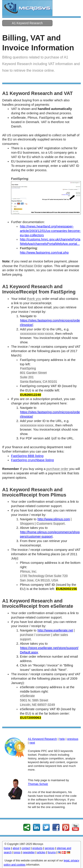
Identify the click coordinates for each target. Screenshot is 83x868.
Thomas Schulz (38, 784)
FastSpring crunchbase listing (32, 460)
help (62, 739)
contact (26, 848)
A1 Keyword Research (27, 23)
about (16, 848)
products (37, 848)
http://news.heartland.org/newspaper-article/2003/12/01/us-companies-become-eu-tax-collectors (50, 231)
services (50, 848)
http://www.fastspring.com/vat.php (44, 253)
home (7, 848)
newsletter (29, 852)
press (17, 852)
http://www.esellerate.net (55, 630)
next (32, 743)
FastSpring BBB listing (27, 456)
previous (73, 739)
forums (52, 852)
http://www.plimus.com (54, 519)
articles (41, 852)
